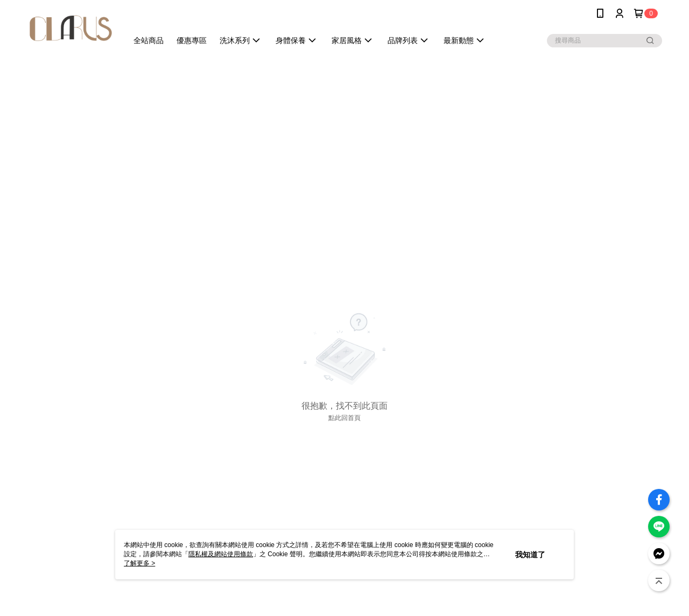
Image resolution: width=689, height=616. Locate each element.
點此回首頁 (344, 418)
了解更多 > (139, 563)
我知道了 (530, 555)
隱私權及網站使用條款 (221, 554)
